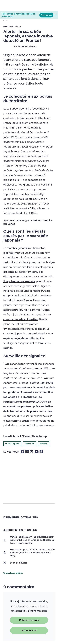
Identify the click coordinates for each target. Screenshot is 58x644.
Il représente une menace (19, 281)
